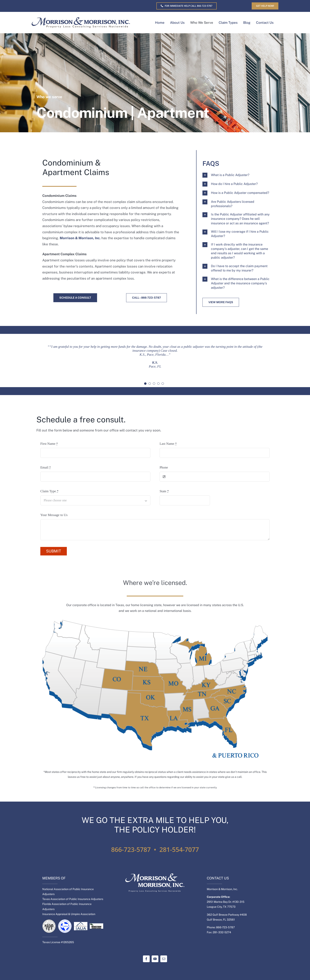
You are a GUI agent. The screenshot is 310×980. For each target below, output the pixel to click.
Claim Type (49, 491)
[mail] (164, 959)
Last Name (168, 444)
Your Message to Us (54, 515)
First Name (49, 444)
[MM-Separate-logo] (81, 19)
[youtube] (155, 959)
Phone (164, 467)
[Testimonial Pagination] (145, 384)
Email (46, 467)
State (164, 491)
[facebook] (146, 959)
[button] (237, 175)
